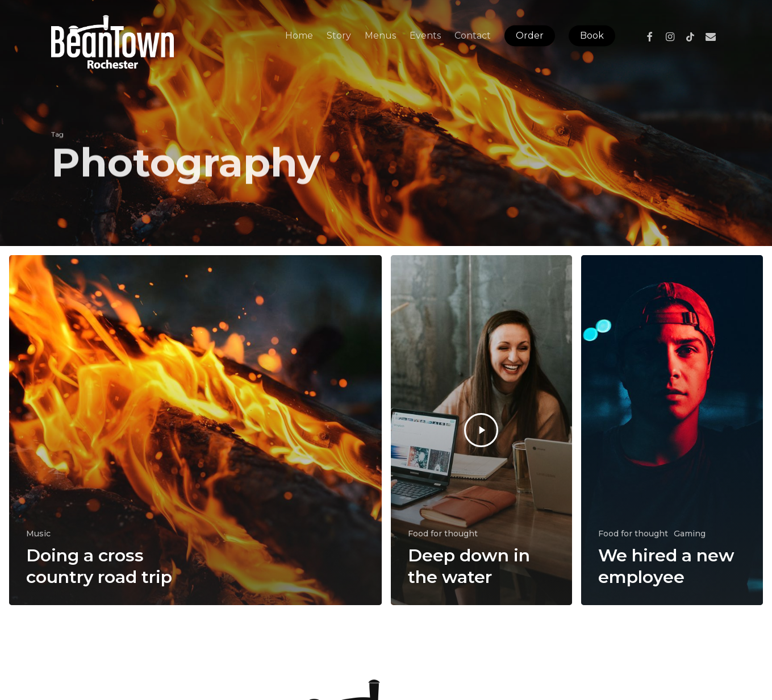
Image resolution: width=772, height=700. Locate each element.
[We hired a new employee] (672, 430)
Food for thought (443, 534)
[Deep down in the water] (482, 430)
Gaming (690, 534)
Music (38, 534)
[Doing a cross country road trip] (195, 430)
